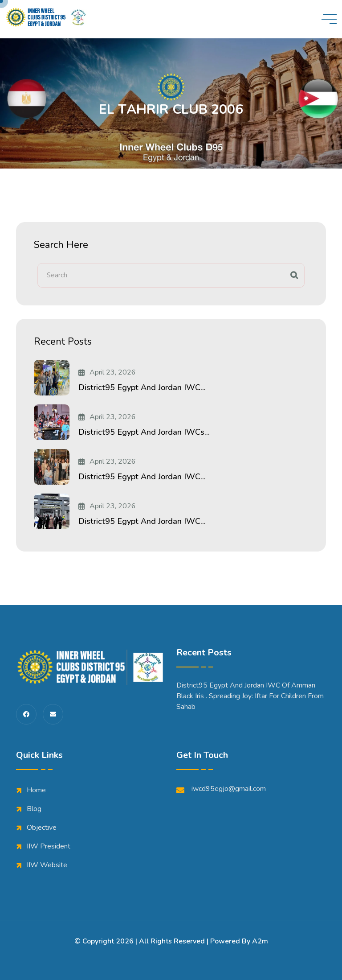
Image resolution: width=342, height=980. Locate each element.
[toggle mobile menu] (329, 19)
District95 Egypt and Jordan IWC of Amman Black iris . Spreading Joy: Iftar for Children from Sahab (250, 696)
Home (36, 790)
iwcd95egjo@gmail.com (221, 789)
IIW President (49, 846)
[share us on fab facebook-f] (26, 714)
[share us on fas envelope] (53, 714)
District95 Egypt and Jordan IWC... (142, 387)
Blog (34, 809)
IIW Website (47, 865)
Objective (42, 828)
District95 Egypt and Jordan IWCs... (144, 432)
